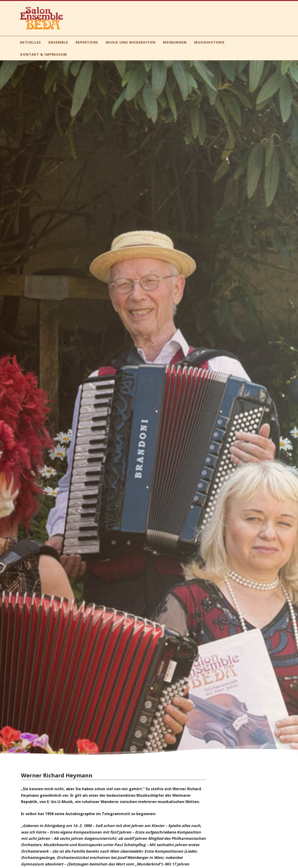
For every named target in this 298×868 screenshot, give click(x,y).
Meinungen (175, 42)
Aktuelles (30, 42)
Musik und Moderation (131, 42)
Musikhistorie (209, 42)
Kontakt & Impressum (44, 54)
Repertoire (87, 42)
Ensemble (58, 42)
